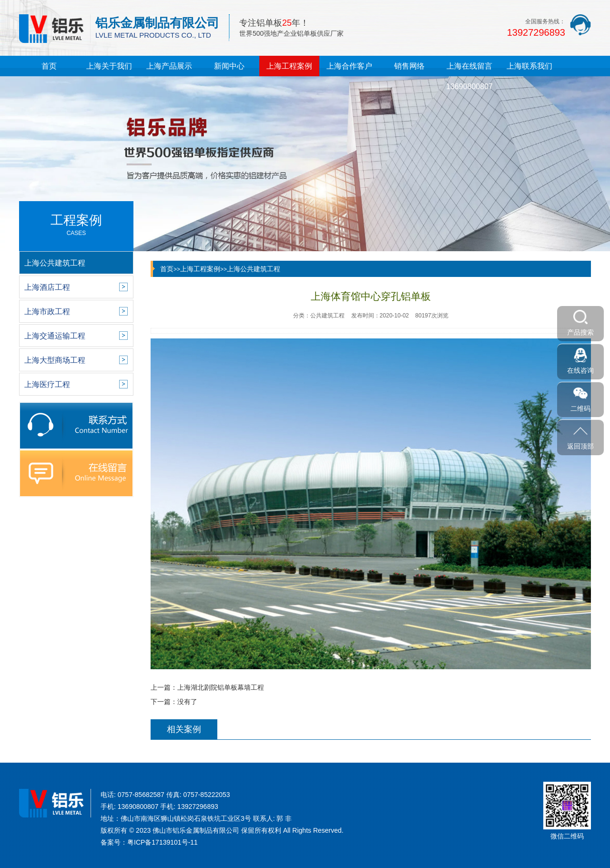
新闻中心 (229, 66)
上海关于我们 (109, 66)
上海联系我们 (529, 66)
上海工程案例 (289, 66)
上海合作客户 (349, 66)
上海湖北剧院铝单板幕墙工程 (221, 687)
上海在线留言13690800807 (469, 76)
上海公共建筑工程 (254, 269)
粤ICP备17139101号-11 (163, 842)
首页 (49, 66)
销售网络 (409, 66)
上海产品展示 (169, 66)
